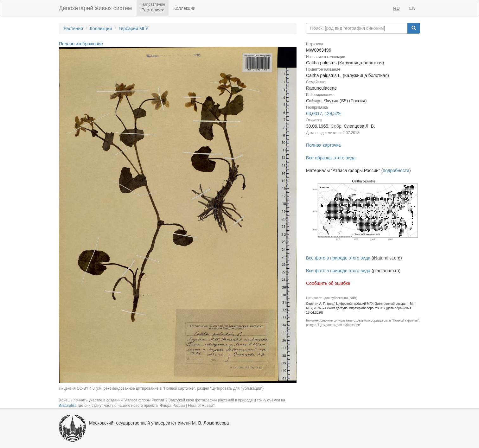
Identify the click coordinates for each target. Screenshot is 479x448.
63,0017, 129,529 (323, 113)
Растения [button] (153, 10)
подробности (396, 170)
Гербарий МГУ (134, 29)
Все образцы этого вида (331, 158)
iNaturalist (67, 406)
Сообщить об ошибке (328, 283)
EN (412, 8)
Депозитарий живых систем (95, 8)
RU (396, 8)
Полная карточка (323, 145)
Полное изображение (81, 44)
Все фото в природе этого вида (338, 258)
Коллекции (184, 8)
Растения (73, 29)
